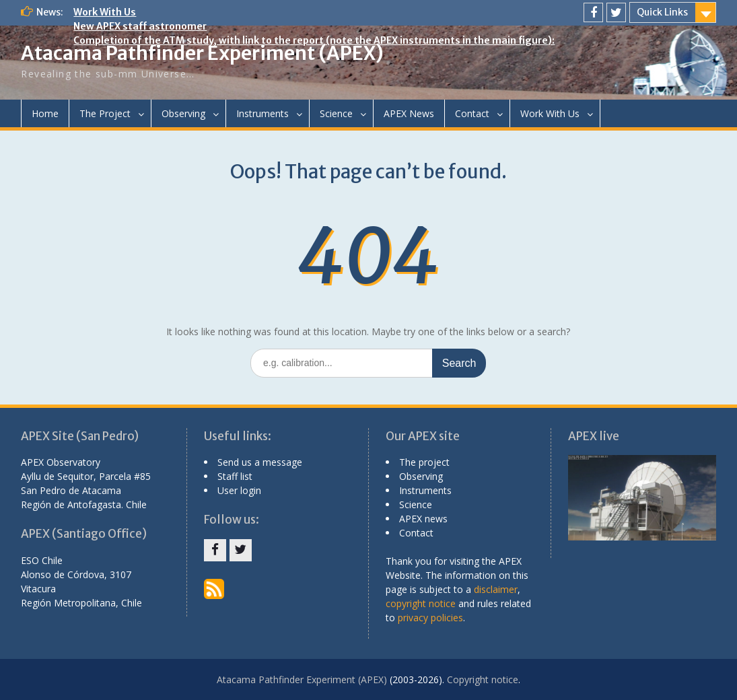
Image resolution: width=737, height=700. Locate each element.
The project (424, 462)
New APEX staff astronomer (140, 26)
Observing (183, 113)
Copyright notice (483, 679)
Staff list (235, 476)
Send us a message (260, 462)
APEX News (409, 113)
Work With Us (105, 12)
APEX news (423, 519)
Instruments (262, 113)
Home (45, 113)
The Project (105, 113)
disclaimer (496, 589)
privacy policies (430, 618)
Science (336, 113)
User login (239, 490)
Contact (472, 113)
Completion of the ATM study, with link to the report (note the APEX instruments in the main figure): (314, 40)
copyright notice (421, 603)
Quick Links (662, 12)
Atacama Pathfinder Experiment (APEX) (202, 53)
